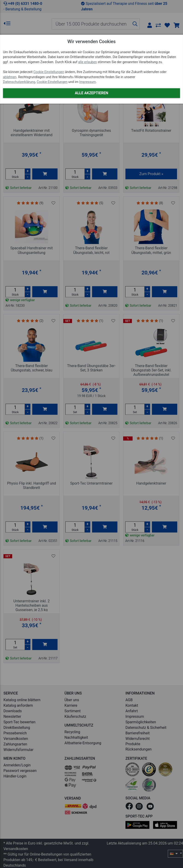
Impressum (87, 82)
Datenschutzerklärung (19, 82)
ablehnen (10, 77)
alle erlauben (88, 62)
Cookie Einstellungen (49, 72)
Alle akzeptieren (91, 93)
